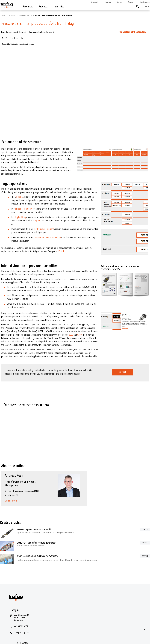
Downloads (94, 2)
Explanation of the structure (132, 32)
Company (108, 2)
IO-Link (61, 251)
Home (4, 15)
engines (37, 221)
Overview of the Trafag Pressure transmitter (36, 543)
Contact (131, 2)
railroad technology (23, 209)
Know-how (12, 15)
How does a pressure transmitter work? (34, 530)
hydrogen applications (44, 229)
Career (119, 2)
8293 (79, 335)
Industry (19, 197)
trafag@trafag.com (21, 633)
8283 (71, 335)
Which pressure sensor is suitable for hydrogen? (37, 556)
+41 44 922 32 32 (21, 626)
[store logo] (7, 6)
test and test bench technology (48, 237)
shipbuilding (20, 217)
